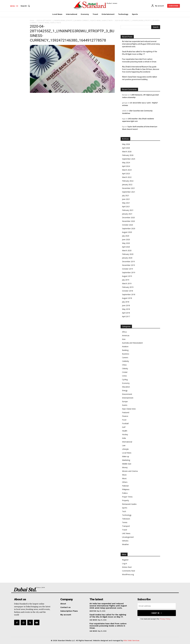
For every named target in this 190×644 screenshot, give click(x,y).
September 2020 (129, 228)
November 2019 (128, 265)
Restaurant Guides (129, 504)
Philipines (126, 489)
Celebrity (125, 361)
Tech (124, 511)
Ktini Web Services (131, 640)
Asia (124, 339)
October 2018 (127, 291)
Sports (125, 508)
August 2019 (127, 276)
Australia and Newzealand (132, 343)
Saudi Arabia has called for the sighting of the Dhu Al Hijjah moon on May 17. (140, 53)
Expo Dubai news (129, 409)
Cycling (125, 379)
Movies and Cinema (130, 471)
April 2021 (126, 207)
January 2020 (127, 258)
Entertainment (128, 398)
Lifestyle (125, 449)
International (127, 442)
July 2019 (126, 280)
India (124, 438)
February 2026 (128, 155)
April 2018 (126, 313)
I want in (157, 613)
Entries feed (127, 567)
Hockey (125, 434)
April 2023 (126, 174)
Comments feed (128, 571)
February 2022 (128, 181)
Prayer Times (127, 497)
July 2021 (126, 196)
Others (125, 482)
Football (125, 423)
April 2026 (126, 148)
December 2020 (128, 217)
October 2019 (127, 269)
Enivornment (127, 394)
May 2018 (126, 309)
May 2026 (126, 144)
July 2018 (126, 302)
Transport (126, 526)
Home (32, 20)
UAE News (126, 533)
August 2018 (127, 298)
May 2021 (126, 203)
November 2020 (128, 221)
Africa (124, 332)
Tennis (125, 522)
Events (125, 405)
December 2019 (128, 261)
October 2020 (127, 225)
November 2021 (128, 188)
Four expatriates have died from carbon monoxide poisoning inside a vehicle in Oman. (139, 60)
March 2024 (127, 170)
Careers (125, 357)
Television (126, 519)
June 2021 (126, 199)
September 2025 (129, 159)
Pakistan (125, 486)
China (124, 365)
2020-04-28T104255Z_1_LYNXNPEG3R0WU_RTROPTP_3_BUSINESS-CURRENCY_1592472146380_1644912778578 (74, 20)
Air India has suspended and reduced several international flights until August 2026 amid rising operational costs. (141, 44)
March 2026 (127, 152)
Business (126, 354)
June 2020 (126, 239)
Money (125, 467)
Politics (125, 493)
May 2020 (126, 243)
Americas (126, 335)
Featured (126, 412)
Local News (127, 453)
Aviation (125, 346)
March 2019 (127, 283)
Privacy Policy (165, 619)
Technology (127, 515)
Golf (124, 427)
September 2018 (129, 294)
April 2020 (126, 247)
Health (125, 431)
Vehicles (125, 541)
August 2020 (127, 232)
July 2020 (126, 236)
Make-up (126, 456)
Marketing (126, 460)
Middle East (127, 464)
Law (124, 445)
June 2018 (126, 305)
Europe (125, 401)
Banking (125, 350)
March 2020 (127, 250)
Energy (125, 390)
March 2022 (127, 177)
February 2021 (128, 210)
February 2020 (128, 254)
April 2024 (126, 166)
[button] (26, 6)
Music (124, 475)
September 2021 (129, 192)
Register (125, 560)
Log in (125, 563)
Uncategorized (128, 537)
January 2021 (127, 214)
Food (124, 420)
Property (125, 500)
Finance (125, 416)
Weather (125, 544)
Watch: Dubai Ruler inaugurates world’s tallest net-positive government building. (140, 78)
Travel (125, 530)
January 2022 (127, 185)
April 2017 (126, 316)
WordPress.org (128, 574)
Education (126, 387)
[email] (157, 606)
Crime (124, 376)
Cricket (125, 372)
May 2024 (126, 163)
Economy (126, 383)
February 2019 (128, 287)
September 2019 (129, 272)
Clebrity (125, 368)
